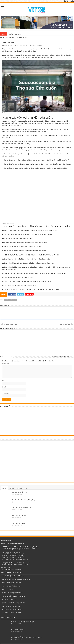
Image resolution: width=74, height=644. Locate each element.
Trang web (5, 393)
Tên (4, 381)
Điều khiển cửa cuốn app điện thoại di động (27, 637)
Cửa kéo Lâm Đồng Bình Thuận (23, 622)
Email (4, 387)
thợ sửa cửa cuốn (11, 300)
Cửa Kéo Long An (18, 629)
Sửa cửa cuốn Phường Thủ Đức (22, 508)
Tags (27, 488)
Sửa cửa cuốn (10, 37)
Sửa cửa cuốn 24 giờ (14, 324)
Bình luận (6, 364)
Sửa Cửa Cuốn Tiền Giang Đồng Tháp (23, 500)
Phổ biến (12, 488)
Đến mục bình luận (22, 46)
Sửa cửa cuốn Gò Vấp (19, 523)
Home (2, 37)
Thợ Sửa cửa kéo (60, 324)
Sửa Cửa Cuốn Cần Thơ (15, 34)
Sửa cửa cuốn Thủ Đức (19, 515)
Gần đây (4, 488)
